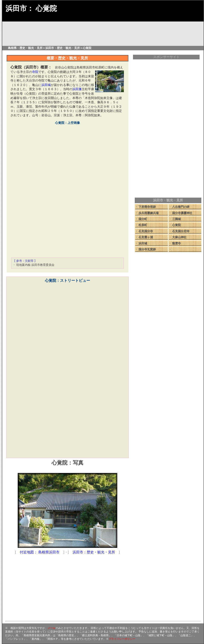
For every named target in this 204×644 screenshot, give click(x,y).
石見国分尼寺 (181, 231)
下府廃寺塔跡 (147, 207)
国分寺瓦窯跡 (147, 249)
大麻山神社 (179, 237)
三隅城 (176, 219)
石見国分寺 (146, 231)
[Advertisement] (67, 223)
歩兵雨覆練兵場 (149, 213)
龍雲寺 (176, 243)
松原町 (143, 225)
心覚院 (176, 225)
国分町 (143, 219)
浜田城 (143, 243)
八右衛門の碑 (181, 207)
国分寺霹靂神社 (182, 213)
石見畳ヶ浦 (146, 237)
